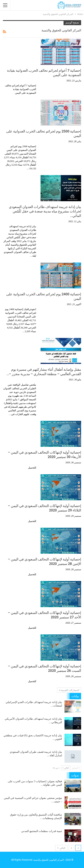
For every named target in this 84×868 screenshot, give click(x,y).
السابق (76, 768)
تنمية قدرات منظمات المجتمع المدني (42, 831)
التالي (66, 768)
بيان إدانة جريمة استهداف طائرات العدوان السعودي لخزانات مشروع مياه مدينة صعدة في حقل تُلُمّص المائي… (45, 211)
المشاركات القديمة (69, 690)
